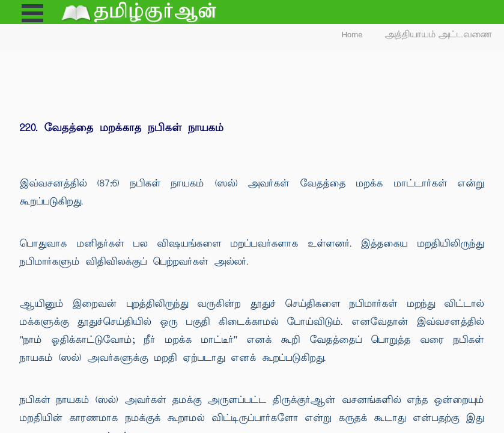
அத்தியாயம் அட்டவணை (439, 35)
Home (352, 35)
